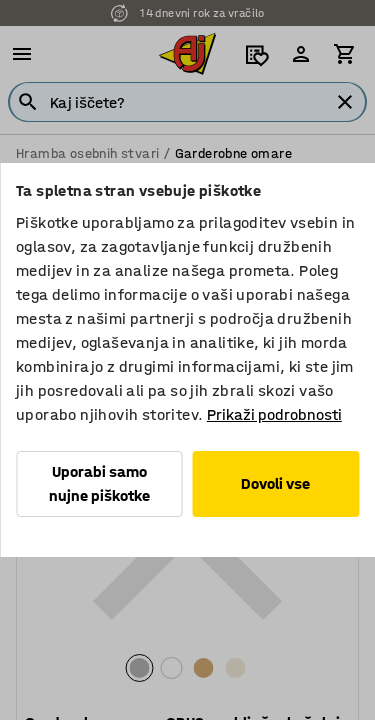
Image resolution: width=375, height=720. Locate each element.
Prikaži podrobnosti (274, 414)
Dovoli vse (275, 483)
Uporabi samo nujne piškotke (99, 483)
